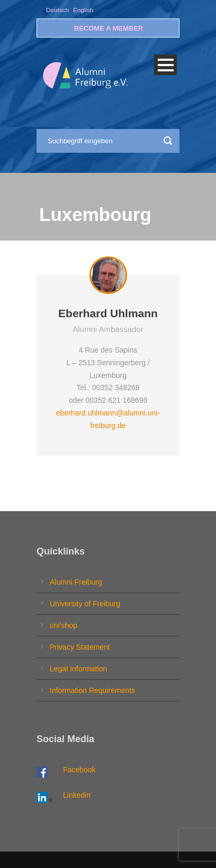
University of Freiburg (85, 604)
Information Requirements (92, 690)
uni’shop (64, 625)
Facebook (79, 770)
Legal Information (78, 669)
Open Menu (165, 65)
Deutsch (57, 10)
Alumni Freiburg (76, 582)
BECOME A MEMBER (109, 28)
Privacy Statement (80, 647)
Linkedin (77, 795)
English (83, 10)
